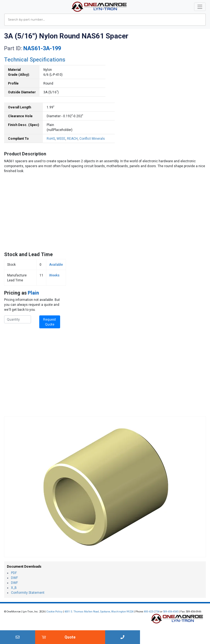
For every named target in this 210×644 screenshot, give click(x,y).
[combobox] (105, 20)
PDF (14, 573)
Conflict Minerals (92, 139)
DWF (14, 578)
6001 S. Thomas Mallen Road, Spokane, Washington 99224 (99, 611)
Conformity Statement (28, 593)
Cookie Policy (55, 611)
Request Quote (50, 322)
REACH (72, 139)
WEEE (61, 139)
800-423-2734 (152, 611)
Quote (70, 637)
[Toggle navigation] (200, 7)
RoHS (51, 139)
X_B (14, 588)
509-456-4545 (171, 611)
